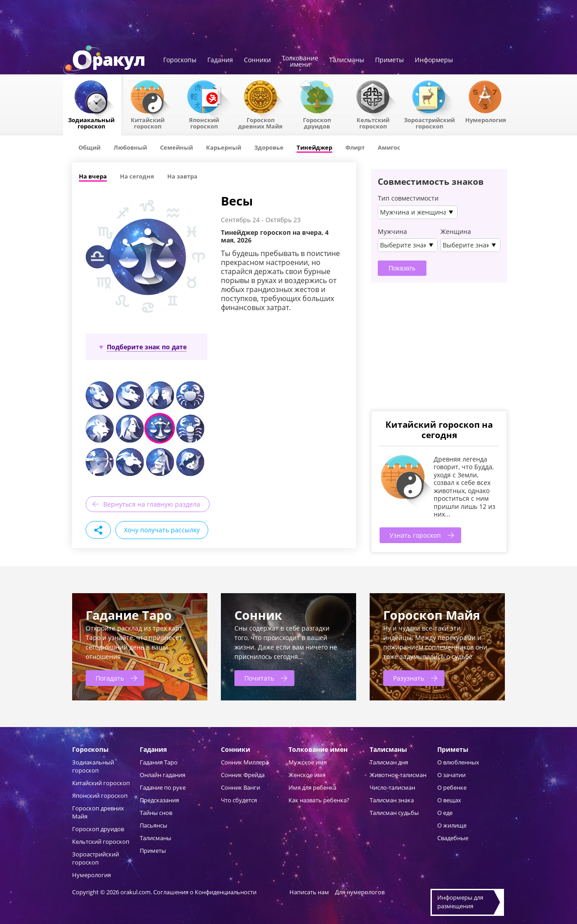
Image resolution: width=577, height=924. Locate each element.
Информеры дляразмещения (460, 902)
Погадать (110, 678)
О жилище (452, 825)
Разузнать (409, 678)
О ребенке (452, 787)
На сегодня (137, 176)
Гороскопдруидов (317, 123)
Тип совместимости (408, 198)
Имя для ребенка (312, 787)
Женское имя (307, 775)
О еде (445, 813)
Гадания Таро (159, 762)
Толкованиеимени (300, 62)
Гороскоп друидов (98, 829)
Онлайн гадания (163, 775)
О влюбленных (458, 762)
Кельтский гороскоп (373, 123)
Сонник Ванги (240, 787)
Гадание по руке (163, 787)
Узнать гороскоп (415, 535)
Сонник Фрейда (243, 775)
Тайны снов (156, 813)
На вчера (93, 176)
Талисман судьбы (394, 813)
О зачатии (451, 775)
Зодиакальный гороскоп (91, 123)
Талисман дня (389, 762)
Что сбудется (239, 800)
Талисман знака (392, 800)
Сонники (257, 60)
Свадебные (453, 838)
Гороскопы (180, 60)
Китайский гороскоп (148, 123)
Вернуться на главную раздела (152, 504)
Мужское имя (308, 762)
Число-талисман (392, 787)
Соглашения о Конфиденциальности (206, 892)
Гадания (220, 60)
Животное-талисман (398, 775)
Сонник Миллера (245, 762)
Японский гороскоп (204, 123)
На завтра (182, 176)
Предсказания (159, 800)
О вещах (449, 800)
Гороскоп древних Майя (260, 123)
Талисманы (347, 60)
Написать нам (309, 892)
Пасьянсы (153, 825)
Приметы (389, 60)
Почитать (259, 678)
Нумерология (486, 119)
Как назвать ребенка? (319, 800)
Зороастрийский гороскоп (429, 123)
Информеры (434, 60)
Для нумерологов (360, 892)
